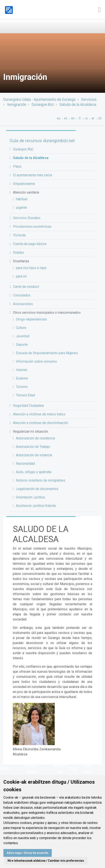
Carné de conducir (26, 287)
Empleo (19, 252)
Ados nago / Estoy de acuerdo (28, 853)
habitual (22, 199)
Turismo (22, 387)
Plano (17, 166)
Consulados (22, 295)
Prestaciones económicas (32, 227)
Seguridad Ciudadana (28, 406)
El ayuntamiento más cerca (32, 175)
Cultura (21, 328)
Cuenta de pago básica (30, 244)
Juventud (23, 336)
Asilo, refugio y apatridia (34, 472)
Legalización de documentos (37, 489)
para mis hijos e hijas (31, 268)
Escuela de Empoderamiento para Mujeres (47, 353)
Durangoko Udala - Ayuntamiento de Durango (40, 100)
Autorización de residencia (35, 438)
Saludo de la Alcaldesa (78, 105)
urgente (21, 208)
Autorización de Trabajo (33, 447)
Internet (22, 370)
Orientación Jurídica (30, 497)
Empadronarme (24, 184)
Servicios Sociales (27, 218)
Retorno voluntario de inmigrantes (41, 480)
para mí (21, 276)
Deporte (22, 345)
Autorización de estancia (34, 455)
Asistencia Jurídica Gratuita (36, 506)
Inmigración (17, 105)
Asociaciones (23, 304)
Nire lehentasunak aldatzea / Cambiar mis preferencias (46, 861)
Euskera (22, 378)
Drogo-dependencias (31, 319)
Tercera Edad (25, 395)
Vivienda (19, 235)
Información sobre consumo (36, 361)
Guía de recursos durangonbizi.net (42, 141)
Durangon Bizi (43, 105)
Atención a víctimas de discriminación (41, 423)
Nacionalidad (25, 464)
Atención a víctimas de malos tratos (39, 414)
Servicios (89, 100)
